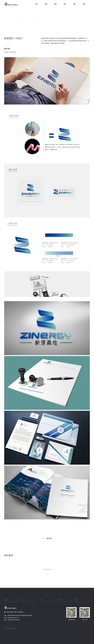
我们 (65, 4)
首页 (37, 4)
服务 (55, 4)
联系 (84, 4)
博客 (74, 4)
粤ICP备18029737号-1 (11, 628)
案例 (46, 4)
